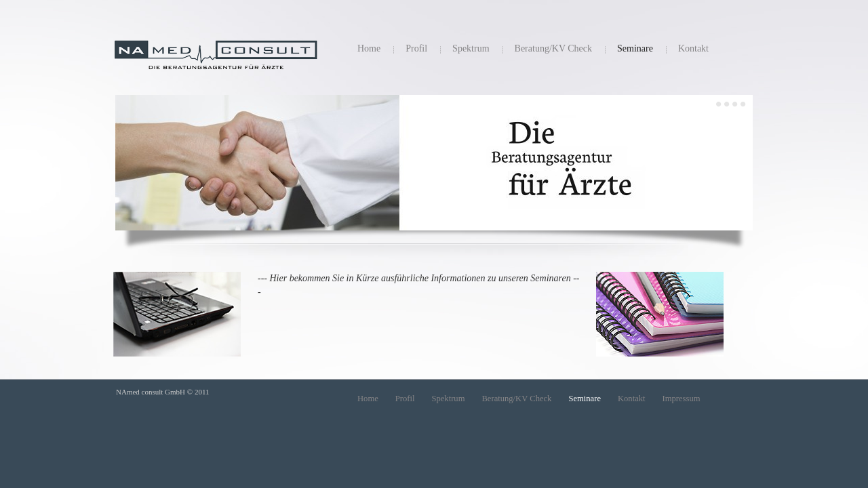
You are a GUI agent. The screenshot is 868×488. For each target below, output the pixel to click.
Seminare (635, 48)
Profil (416, 48)
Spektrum (471, 48)
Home (369, 48)
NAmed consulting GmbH (216, 62)
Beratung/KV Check (553, 48)
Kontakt (693, 48)
